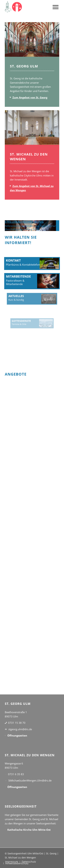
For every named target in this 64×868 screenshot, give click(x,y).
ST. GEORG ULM (24, 66)
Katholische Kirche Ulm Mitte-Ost (29, 830)
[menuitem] (56, 7)
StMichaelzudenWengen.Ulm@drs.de (30, 780)
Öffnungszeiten (17, 735)
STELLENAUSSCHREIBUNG (24, 222)
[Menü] (56, 7)
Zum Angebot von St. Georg (30, 97)
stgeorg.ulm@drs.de (20, 729)
